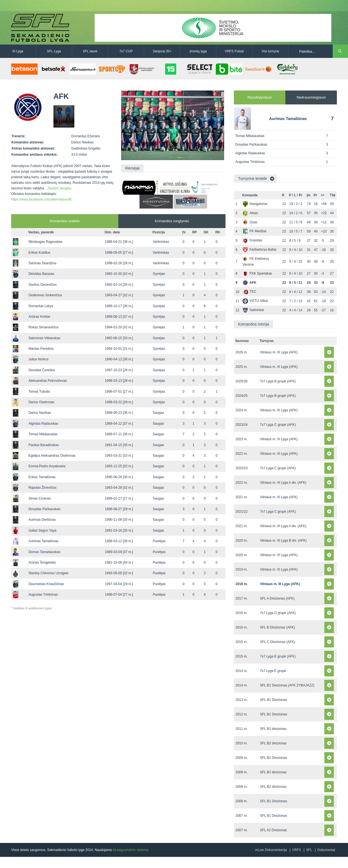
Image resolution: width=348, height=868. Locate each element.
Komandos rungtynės (172, 221)
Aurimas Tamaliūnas (43, 541)
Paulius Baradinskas (44, 445)
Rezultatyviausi (260, 97)
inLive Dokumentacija (271, 850)
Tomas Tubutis (39, 392)
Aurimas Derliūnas (42, 520)
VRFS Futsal (234, 51)
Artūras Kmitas (39, 317)
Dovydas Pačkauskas (44, 509)
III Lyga (18, 51)
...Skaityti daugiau (58, 188)
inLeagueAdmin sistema (131, 850)
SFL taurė (90, 51)
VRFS (296, 850)
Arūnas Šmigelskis (42, 563)
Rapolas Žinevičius (42, 488)
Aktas (250, 213)
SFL (309, 850)
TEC (249, 292)
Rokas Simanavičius (43, 327)
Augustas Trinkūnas (43, 595)
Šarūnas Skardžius (42, 263)
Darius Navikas (40, 413)
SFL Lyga (54, 51)
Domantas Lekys (41, 306)
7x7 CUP (126, 51)
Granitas (252, 240)
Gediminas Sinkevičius (45, 295)
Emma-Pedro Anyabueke (47, 466)
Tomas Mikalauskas (43, 434)
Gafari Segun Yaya (42, 530)
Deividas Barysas (41, 274)
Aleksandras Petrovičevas (48, 381)
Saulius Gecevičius (42, 285)
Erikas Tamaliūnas (42, 477)
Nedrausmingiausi (311, 97)
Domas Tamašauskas (44, 552)
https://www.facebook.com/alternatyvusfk (41, 199)
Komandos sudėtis (65, 221)
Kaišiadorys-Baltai (259, 250)
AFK (249, 283)
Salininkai (253, 310)
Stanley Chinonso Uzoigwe (48, 573)
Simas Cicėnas (40, 498)
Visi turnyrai (270, 51)
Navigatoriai (255, 204)
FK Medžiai (254, 231)
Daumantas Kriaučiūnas (46, 584)
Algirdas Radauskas (43, 424)
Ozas (250, 222)
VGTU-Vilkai (255, 301)
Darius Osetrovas (41, 402)
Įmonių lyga (198, 51)
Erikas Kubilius (39, 253)
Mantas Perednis (41, 349)
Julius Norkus (38, 359)
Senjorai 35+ (162, 51)
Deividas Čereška (41, 370)
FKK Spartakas (257, 273)
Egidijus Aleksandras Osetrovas (52, 456)
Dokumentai (326, 850)
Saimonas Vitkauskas (44, 338)
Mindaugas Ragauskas (45, 242)
